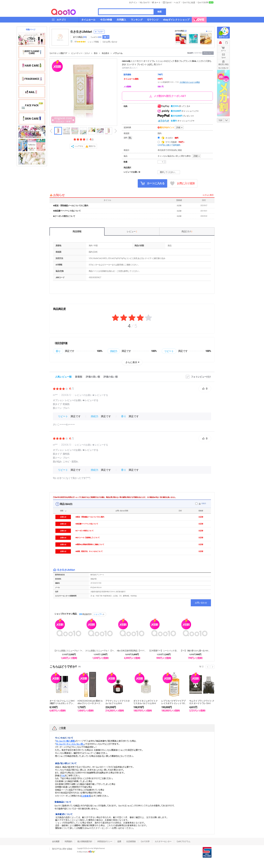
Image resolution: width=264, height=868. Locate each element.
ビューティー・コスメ (80, 53)
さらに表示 (131, 362)
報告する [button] (92, 146)
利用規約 (68, 841)
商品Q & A (187, 231)
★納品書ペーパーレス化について (67, 211)
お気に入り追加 (182, 183)
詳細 (178, 127)
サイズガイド (223, 68)
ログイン (133, 3)
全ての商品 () (80, 37)
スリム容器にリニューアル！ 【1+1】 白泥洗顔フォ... (100, 651)
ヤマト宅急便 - (175, 142)
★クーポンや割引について (64, 216)
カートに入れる (153, 183)
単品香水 (105, 53)
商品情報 (77, 231)
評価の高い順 (93, 377)
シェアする (79, 146)
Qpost (169, 3)
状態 (62, 511)
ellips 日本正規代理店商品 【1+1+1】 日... (132, 651)
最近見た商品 (223, 64)
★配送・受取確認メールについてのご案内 (70, 206)
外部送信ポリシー (105, 841)
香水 (96, 53)
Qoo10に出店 (189, 3)
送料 (128, 138)
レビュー (132, 231)
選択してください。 (169, 172)
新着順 (79, 377)
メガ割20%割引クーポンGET (167, 96)
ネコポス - (172, 138)
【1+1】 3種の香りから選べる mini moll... (195, 651)
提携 (119, 841)
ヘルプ (177, 3)
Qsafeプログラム (183, 841)
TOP (220, 120)
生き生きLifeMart (81, 32)
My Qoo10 (145, 3)
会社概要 (56, 841)
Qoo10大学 (203, 3)
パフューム (118, 53)
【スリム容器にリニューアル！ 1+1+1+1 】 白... (69, 651)
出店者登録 (131, 841)
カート (223, 51)
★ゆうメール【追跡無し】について (87, 538)
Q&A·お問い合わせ (110, 42)
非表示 (204, 503)
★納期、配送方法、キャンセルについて (89, 551)
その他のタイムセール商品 (190, 82)
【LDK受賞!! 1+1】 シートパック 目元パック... (164, 651)
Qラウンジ (223, 37)
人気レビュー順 (63, 377)
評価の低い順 (111, 377)
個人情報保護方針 (85, 841)
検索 (159, 12)
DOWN (227, 120)
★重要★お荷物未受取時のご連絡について (90, 544)
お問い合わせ (201, 603)
